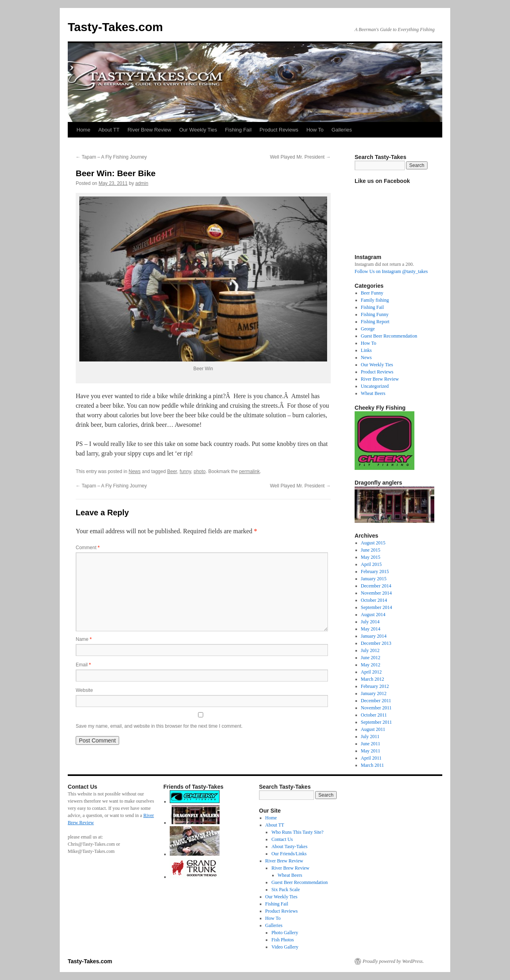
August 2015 (373, 543)
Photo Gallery (285, 933)
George (368, 329)
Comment (88, 548)
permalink (249, 471)
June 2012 (371, 658)
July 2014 (370, 622)
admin (142, 183)
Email (83, 665)
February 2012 (375, 686)
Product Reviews (279, 130)
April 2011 (371, 758)
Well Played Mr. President (300, 157)
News (135, 471)
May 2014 (371, 629)
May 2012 (371, 665)
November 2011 (376, 708)
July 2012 (370, 650)
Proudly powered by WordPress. (393, 961)
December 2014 (376, 586)
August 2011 (373, 729)
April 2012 (371, 672)
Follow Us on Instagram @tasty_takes (391, 271)
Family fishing (375, 300)
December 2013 (376, 643)
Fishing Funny (375, 314)
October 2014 (374, 600)
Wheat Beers (373, 393)
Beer (172, 471)
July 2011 (370, 736)
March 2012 (373, 679)
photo (200, 471)
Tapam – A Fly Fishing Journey (111, 157)
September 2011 (377, 722)
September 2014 (377, 607)
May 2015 (371, 557)
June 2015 (371, 550)
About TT (109, 130)
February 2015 (375, 572)
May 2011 (371, 751)
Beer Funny (372, 293)
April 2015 (371, 564)
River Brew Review (149, 130)
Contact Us (282, 839)
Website (84, 690)
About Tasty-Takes (289, 846)
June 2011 (371, 744)
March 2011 (373, 765)
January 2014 (374, 636)
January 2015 (374, 579)
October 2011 (374, 715)
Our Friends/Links (289, 854)
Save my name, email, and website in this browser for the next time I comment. (159, 726)
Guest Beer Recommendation (389, 336)
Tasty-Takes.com (115, 27)
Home (83, 130)
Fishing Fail (238, 130)
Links (366, 350)
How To (315, 130)
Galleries (342, 130)
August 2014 (373, 615)
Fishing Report (375, 322)
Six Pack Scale (285, 890)
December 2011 (376, 701)
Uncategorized (375, 386)
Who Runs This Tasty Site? (297, 832)
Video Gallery (285, 947)
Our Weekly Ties (198, 130)
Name (84, 639)
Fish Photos (282, 940)
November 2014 (377, 593)
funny (185, 471)
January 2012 (374, 693)
